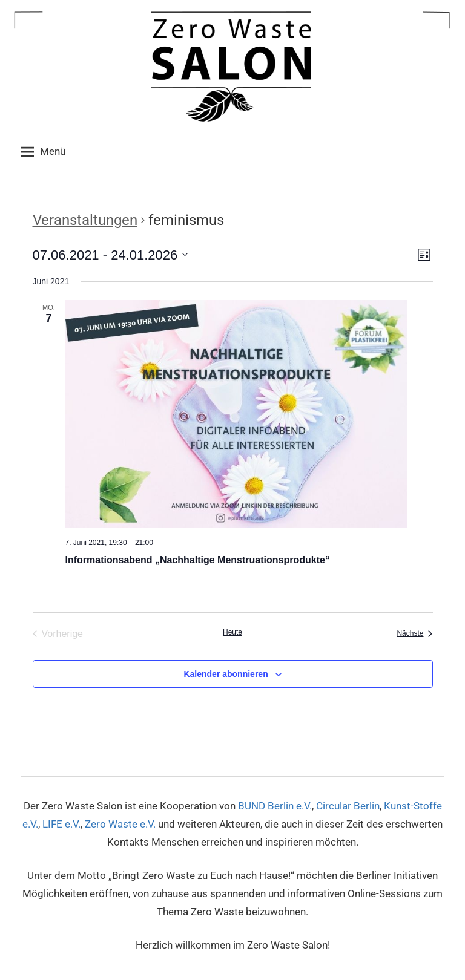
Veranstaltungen (85, 220)
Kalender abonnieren (226, 674)
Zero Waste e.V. (120, 824)
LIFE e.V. (61, 824)
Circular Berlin (348, 806)
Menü (43, 152)
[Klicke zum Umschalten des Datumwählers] (110, 255)
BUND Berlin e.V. (275, 806)
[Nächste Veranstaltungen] (414, 634)
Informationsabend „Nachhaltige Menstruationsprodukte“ (198, 560)
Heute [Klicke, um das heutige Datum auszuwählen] (232, 632)
